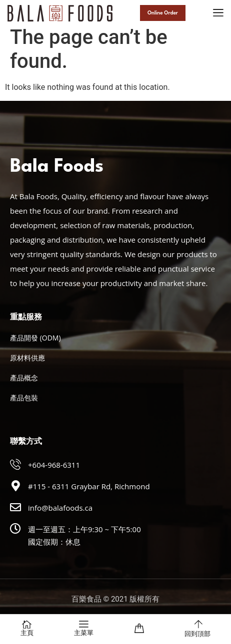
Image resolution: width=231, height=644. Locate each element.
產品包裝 (24, 398)
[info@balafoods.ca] (15, 507)
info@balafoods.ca (60, 508)
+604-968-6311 (54, 465)
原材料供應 (27, 358)
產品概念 (24, 378)
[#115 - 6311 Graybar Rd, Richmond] (15, 486)
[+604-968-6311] (15, 464)
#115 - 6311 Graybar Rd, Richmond (89, 486)
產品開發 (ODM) (35, 338)
